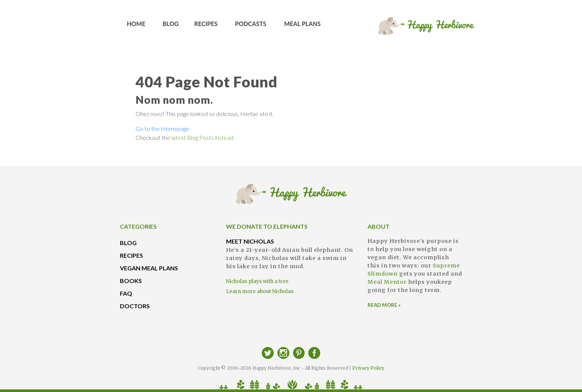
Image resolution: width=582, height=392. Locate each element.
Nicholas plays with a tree (257, 281)
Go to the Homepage (163, 128)
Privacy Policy (368, 368)
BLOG (171, 26)
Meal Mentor (387, 282)
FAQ (126, 293)
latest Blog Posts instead (202, 137)
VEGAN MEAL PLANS (149, 268)
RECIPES (206, 26)
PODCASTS (251, 26)
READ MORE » (384, 305)
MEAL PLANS (302, 26)
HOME (136, 26)
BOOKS (131, 281)
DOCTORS (135, 306)
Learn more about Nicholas (260, 291)
